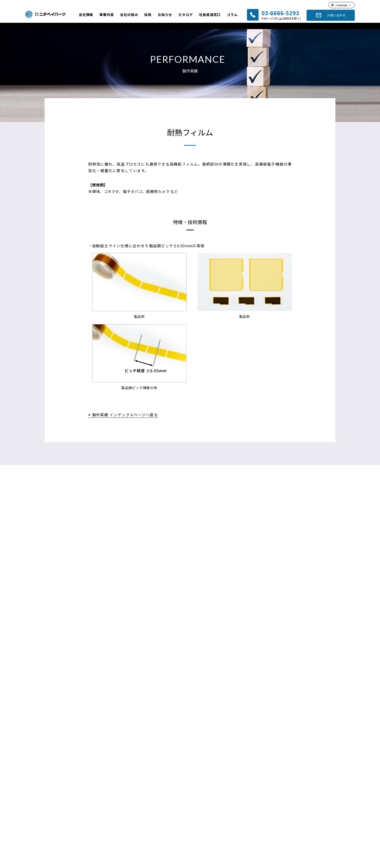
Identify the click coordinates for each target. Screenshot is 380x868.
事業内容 (107, 15)
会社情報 (86, 15)
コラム (232, 15)
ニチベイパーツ (46, 14)
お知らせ (165, 15)
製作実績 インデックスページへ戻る (125, 419)
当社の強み (129, 15)
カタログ (186, 15)
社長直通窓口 (210, 15)
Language (342, 5)
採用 (148, 15)
